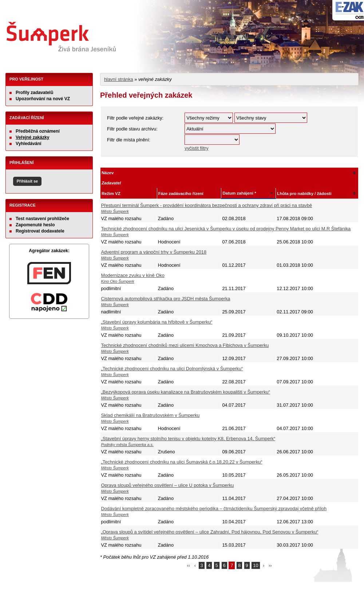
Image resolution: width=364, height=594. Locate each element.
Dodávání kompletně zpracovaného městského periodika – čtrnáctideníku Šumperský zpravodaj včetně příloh (214, 509)
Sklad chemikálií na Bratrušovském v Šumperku (151, 415)
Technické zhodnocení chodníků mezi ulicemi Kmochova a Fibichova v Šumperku (185, 345)
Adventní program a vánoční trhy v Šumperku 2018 (154, 252)
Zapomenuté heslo (35, 225)
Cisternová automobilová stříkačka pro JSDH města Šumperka (166, 299)
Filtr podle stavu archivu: (132, 129)
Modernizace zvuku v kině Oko (133, 275)
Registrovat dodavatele (40, 231)
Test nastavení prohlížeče (42, 219)
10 (256, 565)
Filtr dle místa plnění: (129, 140)
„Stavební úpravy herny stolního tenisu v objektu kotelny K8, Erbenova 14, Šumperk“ (188, 439)
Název (108, 173)
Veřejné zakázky (33, 137)
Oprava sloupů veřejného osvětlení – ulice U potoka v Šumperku (168, 485)
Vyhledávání (29, 144)
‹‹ (189, 565)
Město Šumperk (115, 211)
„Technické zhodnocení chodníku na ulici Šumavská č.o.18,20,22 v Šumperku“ (182, 462)
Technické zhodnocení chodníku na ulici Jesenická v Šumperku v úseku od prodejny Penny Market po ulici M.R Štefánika (226, 229)
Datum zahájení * (239, 193)
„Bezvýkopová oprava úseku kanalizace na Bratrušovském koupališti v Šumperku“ (186, 392)
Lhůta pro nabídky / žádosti (304, 194)
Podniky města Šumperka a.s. (127, 445)
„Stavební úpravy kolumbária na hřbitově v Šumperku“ (157, 322)
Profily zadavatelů (34, 93)
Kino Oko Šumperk (118, 281)
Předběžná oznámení (38, 131)
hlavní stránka (119, 79)
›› (270, 565)
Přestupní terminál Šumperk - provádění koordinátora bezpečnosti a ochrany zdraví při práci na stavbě (207, 205)
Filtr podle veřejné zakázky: (135, 118)
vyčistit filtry (196, 148)
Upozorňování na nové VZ (43, 99)
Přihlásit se (27, 181)
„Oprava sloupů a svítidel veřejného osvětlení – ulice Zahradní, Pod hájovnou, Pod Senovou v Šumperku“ (210, 532)
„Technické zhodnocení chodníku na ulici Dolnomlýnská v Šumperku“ (172, 369)
